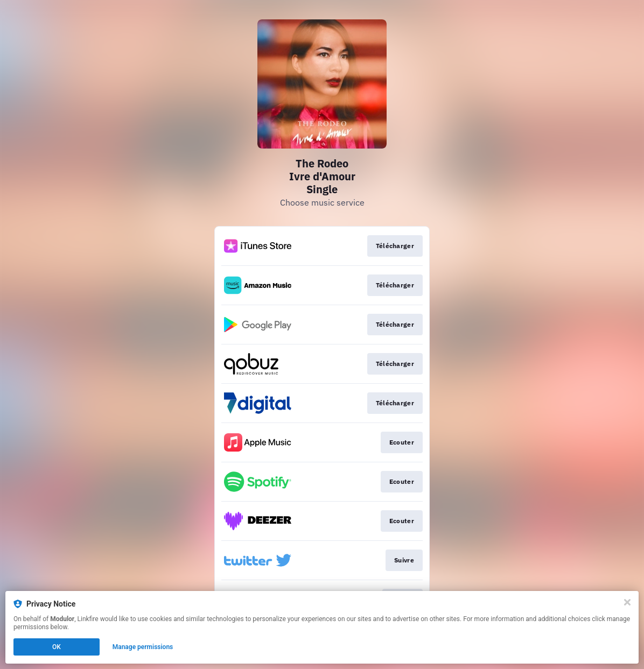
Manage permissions (143, 647)
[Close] (627, 602)
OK (57, 647)
